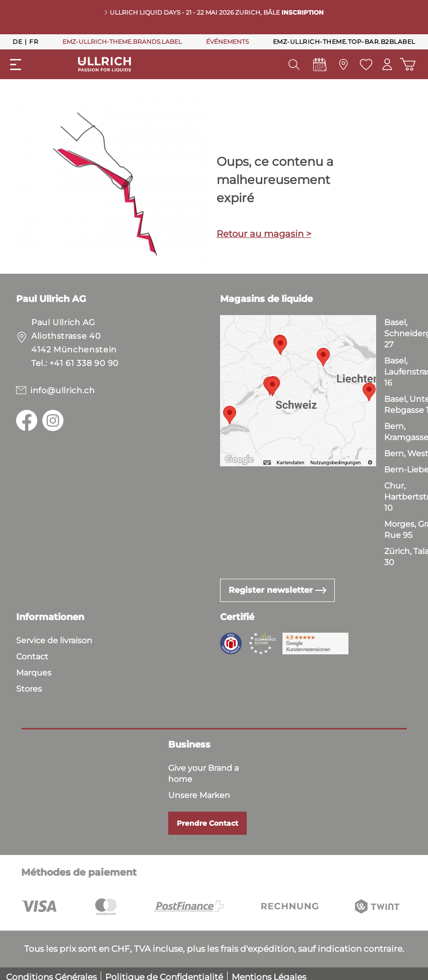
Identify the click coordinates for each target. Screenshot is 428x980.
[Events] (319, 67)
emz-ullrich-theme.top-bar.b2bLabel (344, 42)
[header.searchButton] (294, 65)
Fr (34, 41)
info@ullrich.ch (63, 390)
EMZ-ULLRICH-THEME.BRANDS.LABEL (122, 42)
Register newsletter (277, 590)
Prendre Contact (207, 823)
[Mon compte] (387, 64)
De (17, 41)
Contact (32, 657)
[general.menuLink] (16, 65)
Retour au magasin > (264, 234)
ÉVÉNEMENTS (227, 42)
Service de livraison (54, 640)
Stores (29, 689)
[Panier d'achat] (408, 64)
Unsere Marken (199, 795)
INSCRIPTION (303, 12)
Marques (34, 673)
